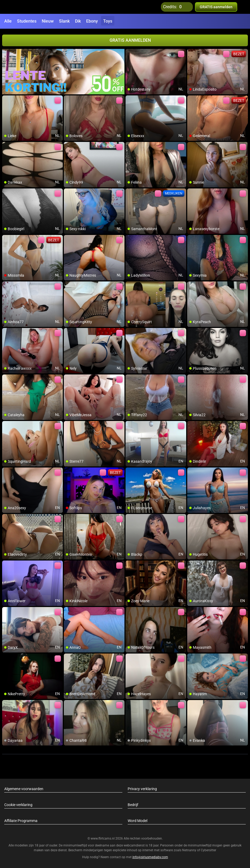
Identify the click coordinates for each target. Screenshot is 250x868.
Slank (64, 21)
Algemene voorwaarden (24, 789)
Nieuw (48, 21)
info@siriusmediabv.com (150, 857)
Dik (78, 21)
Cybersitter (209, 850)
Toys (108, 21)
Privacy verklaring (142, 789)
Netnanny (190, 850)
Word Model (137, 821)
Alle (8, 21)
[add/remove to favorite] (130, 53)
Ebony (92, 21)
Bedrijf (133, 805)
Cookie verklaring (18, 805)
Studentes (27, 21)
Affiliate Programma (21, 821)
